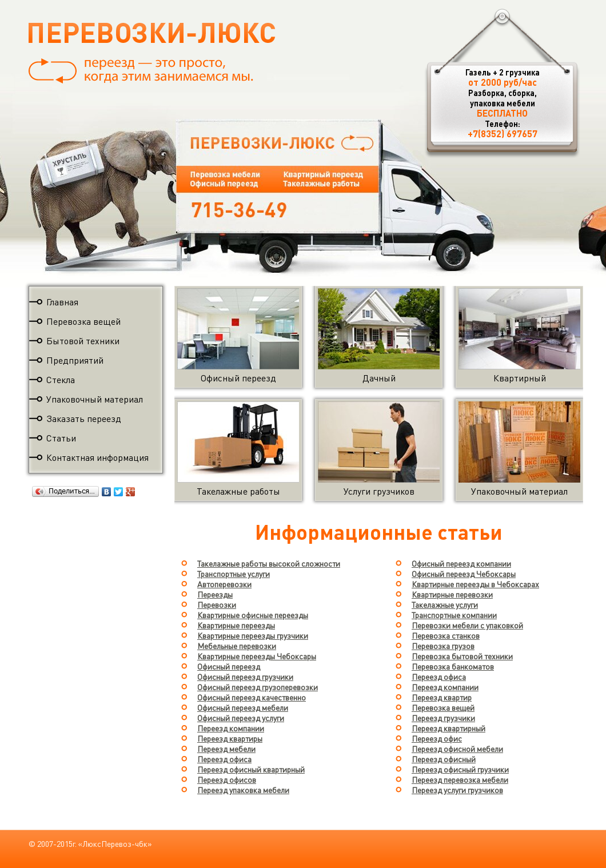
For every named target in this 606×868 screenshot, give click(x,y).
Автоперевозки (224, 584)
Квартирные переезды (236, 625)
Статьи (61, 438)
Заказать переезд (84, 418)
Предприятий (75, 360)
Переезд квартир (442, 697)
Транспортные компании (454, 615)
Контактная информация (97, 457)
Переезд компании (231, 728)
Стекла (61, 379)
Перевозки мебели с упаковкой (467, 625)
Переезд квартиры (230, 738)
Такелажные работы (238, 486)
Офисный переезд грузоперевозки (258, 687)
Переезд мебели (226, 748)
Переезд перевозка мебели (460, 779)
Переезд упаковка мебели (243, 790)
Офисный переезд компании (461, 563)
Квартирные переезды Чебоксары (257, 656)
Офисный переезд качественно (252, 697)
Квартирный (519, 373)
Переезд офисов (227, 779)
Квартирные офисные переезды (253, 615)
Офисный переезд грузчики (245, 676)
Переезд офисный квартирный (251, 769)
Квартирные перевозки (452, 594)
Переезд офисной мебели (457, 748)
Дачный (379, 373)
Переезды (215, 594)
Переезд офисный (444, 759)
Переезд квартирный (448, 728)
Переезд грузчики (443, 718)
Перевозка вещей (83, 321)
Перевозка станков (446, 635)
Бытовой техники (83, 341)
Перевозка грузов (443, 646)
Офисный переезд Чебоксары (464, 574)
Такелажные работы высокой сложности (269, 563)
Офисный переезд (238, 373)
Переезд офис (437, 738)
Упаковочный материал (95, 399)
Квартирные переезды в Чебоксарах (475, 584)
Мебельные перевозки (237, 646)
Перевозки (217, 604)
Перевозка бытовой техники (462, 656)
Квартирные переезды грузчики (253, 635)
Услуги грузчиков (379, 486)
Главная (62, 302)
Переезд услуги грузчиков (457, 790)
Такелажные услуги (445, 604)
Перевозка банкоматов (453, 666)
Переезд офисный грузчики (460, 769)
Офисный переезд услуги (241, 718)
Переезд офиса (224, 759)
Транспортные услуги (234, 574)
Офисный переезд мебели (243, 707)
